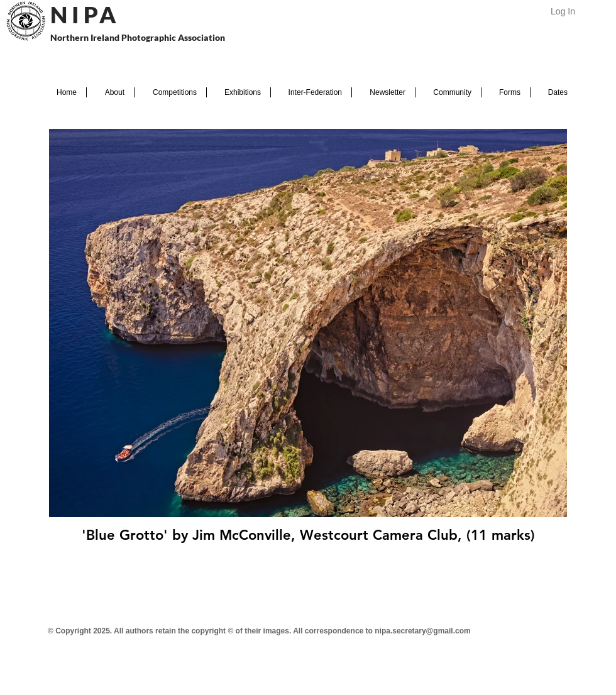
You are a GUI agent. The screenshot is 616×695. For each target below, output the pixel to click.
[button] (110, 92)
